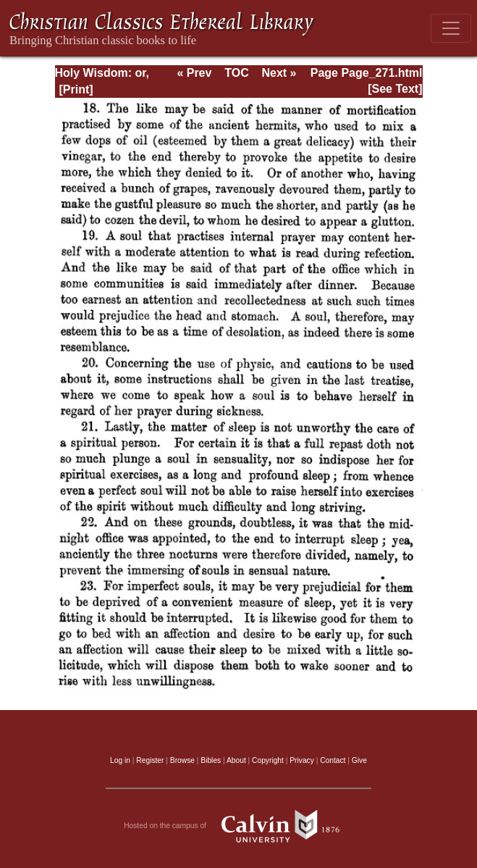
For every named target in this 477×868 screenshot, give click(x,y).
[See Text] (395, 89)
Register (150, 760)
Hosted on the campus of (238, 826)
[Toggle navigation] (451, 28)
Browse (182, 760)
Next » (279, 73)
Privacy (302, 760)
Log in (120, 760)
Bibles (211, 760)
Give (359, 760)
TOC (236, 73)
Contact (333, 760)
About (236, 760)
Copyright (268, 760)
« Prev (194, 73)
